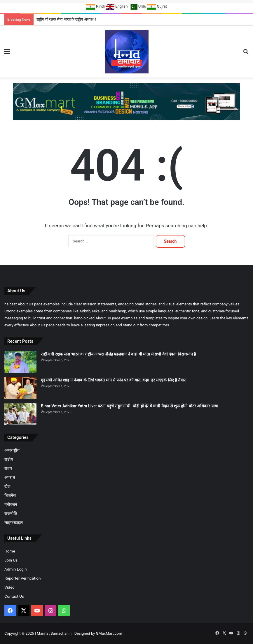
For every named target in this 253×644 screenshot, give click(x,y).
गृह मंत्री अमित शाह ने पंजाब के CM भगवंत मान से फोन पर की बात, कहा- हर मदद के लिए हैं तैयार (113, 380)
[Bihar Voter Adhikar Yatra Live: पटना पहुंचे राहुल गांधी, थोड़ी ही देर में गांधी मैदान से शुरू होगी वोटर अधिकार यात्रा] (20, 414)
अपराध (10, 477)
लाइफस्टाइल (14, 522)
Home (10, 551)
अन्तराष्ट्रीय (12, 450)
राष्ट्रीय (9, 459)
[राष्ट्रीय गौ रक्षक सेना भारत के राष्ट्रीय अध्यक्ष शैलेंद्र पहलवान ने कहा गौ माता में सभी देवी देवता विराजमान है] (20, 362)
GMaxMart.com (109, 633)
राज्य (8, 468)
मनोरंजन (11, 504)
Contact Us (14, 596)
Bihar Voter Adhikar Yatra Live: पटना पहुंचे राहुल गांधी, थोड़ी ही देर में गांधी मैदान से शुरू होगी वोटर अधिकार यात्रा (130, 406)
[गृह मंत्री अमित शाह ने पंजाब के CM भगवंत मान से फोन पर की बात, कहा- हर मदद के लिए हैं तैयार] (20, 388)
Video (9, 587)
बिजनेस (10, 495)
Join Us (11, 560)
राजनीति (11, 513)
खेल (7, 486)
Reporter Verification (23, 578)
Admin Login (15, 569)
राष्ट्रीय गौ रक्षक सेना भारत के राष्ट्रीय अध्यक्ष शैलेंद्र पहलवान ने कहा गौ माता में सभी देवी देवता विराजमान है (118, 354)
